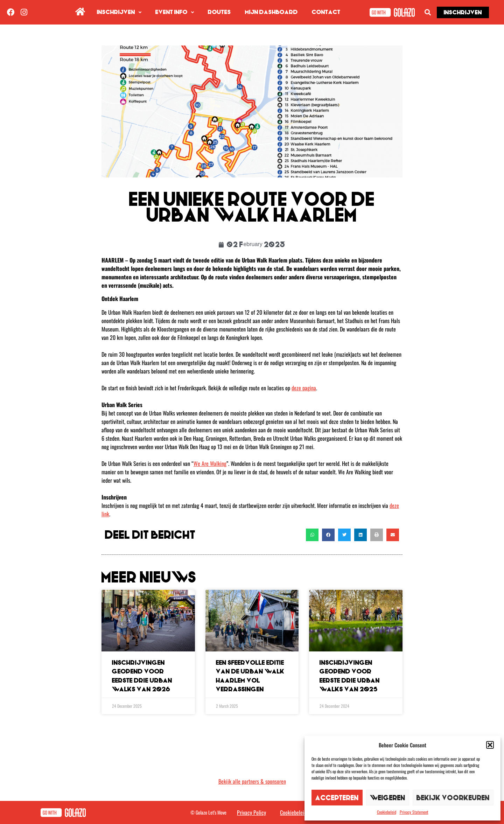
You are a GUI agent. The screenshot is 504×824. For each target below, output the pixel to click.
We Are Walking (210, 463)
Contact (326, 12)
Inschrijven (119, 12)
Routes (219, 12)
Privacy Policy (251, 812)
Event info (175, 12)
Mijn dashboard (271, 12)
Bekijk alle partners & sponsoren (252, 781)
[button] (490, 745)
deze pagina (304, 388)
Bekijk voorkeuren (453, 798)
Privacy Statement (414, 812)
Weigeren (388, 798)
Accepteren (337, 798)
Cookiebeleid (387, 812)
